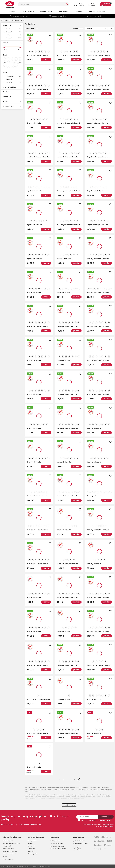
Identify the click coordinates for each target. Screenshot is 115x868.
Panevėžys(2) (32, 854)
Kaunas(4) (31, 846)
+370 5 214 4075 (79, 841)
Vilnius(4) (31, 843)
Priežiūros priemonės (97, 12)
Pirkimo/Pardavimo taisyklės (11, 843)
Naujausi (96, 29)
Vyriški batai (64, 12)
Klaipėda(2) (32, 849)
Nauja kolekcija (28, 12)
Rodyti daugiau (69, 805)
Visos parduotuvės (34, 841)
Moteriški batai (46, 12)
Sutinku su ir (96, 820)
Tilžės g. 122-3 (55, 844)
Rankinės (79, 12)
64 (110, 29)
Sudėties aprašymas (9, 854)
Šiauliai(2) (31, 851)
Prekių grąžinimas (8, 849)
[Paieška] (42, 4)
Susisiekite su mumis (80, 843)
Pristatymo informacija (10, 851)
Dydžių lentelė (7, 846)
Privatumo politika (8, 841)
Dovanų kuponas (8, 859)
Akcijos (12, 12)
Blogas (5, 856)
